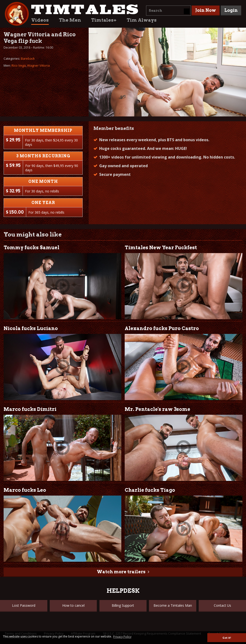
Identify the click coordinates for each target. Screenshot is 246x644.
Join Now (206, 10)
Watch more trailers (121, 572)
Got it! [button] (227, 638)
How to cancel (73, 605)
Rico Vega (19, 65)
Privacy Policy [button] (122, 637)
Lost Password (24, 605)
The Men (70, 20)
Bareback (28, 58)
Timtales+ (104, 20)
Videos (40, 20)
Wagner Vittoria (38, 65)
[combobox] (169, 11)
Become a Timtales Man (173, 605)
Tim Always (142, 20)
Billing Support (123, 605)
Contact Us (222, 605)
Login (231, 10)
